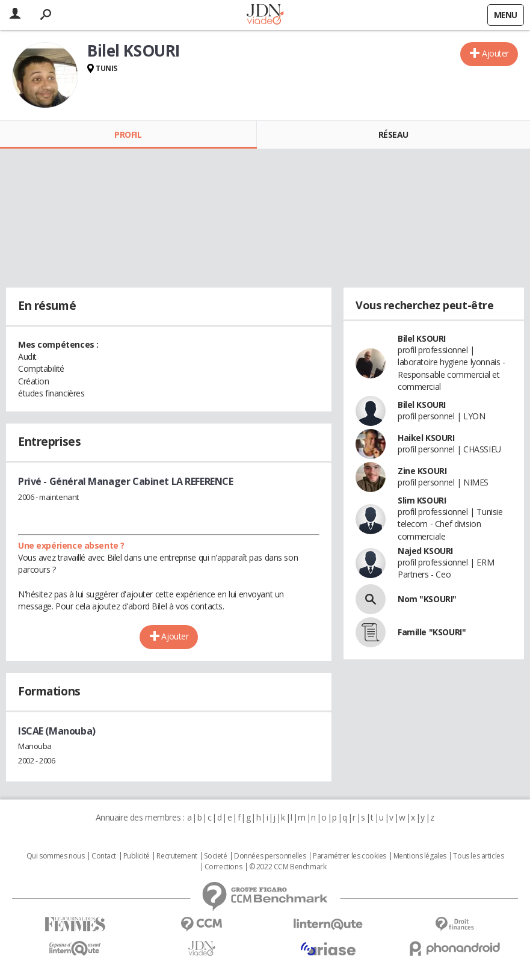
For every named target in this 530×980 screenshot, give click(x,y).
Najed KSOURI (425, 551)
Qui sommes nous (56, 856)
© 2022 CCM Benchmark (288, 867)
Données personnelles (270, 856)
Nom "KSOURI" (427, 599)
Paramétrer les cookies (350, 856)
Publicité (137, 856)
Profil (128, 134)
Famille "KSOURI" (432, 632)
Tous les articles (478, 856)
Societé (215, 856)
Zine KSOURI (422, 471)
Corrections (223, 867)
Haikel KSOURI (426, 438)
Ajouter (495, 53)
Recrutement (177, 856)
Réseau (393, 134)
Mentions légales (420, 856)
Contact (104, 856)
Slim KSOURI (422, 500)
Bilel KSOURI (422, 338)
